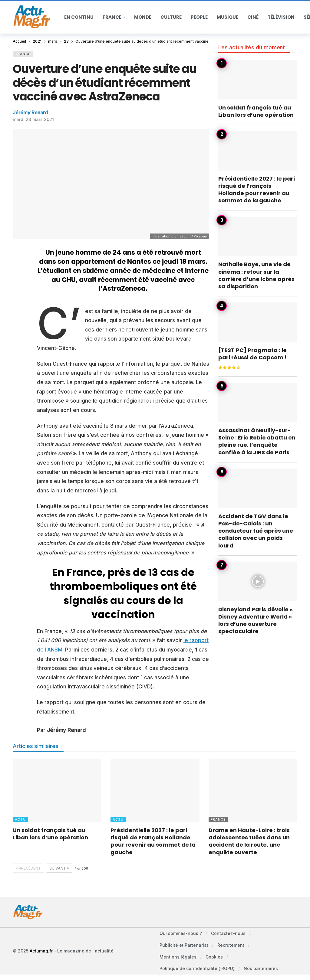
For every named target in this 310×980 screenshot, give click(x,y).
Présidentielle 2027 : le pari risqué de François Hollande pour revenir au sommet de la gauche (257, 190)
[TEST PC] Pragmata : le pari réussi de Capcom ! (252, 354)
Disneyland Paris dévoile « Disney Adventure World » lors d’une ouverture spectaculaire (256, 620)
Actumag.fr (41, 952)
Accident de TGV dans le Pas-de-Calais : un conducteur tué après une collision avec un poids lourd (256, 531)
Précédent (28, 868)
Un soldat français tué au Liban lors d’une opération (256, 111)
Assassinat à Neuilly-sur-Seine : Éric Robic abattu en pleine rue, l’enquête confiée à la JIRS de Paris (257, 441)
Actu (20, 819)
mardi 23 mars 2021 (33, 119)
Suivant (59, 868)
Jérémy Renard (30, 113)
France (23, 54)
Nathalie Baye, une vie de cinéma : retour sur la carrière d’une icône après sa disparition (256, 275)
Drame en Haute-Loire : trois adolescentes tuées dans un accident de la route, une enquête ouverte (249, 841)
